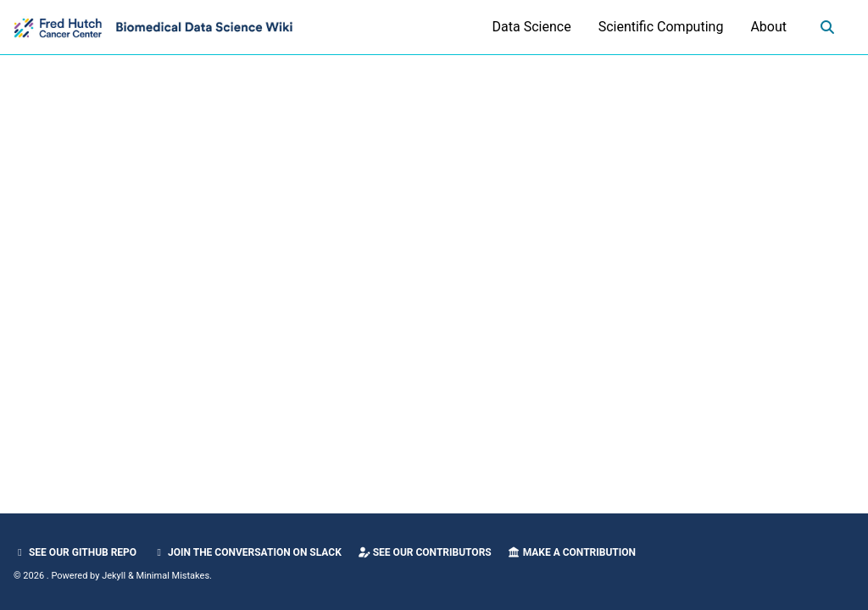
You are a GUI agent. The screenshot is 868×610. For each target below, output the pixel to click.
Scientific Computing (661, 27)
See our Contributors (425, 552)
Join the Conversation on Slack (247, 552)
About (768, 27)
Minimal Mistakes (173, 576)
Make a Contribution (572, 552)
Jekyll (114, 576)
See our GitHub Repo (75, 552)
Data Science (532, 27)
